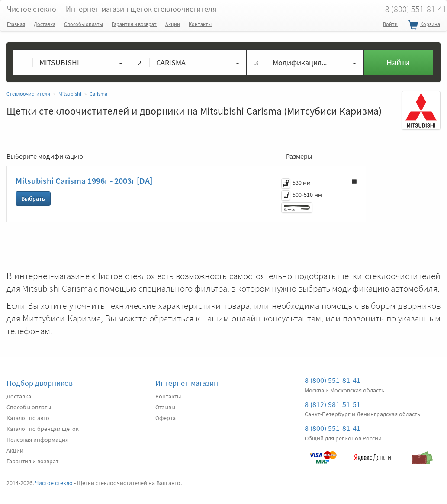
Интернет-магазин (187, 383)
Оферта (166, 418)
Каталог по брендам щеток (43, 429)
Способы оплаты (84, 24)
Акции (173, 24)
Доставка (45, 24)
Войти (390, 24)
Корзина (423, 26)
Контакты (200, 24)
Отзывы (165, 407)
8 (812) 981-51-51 (333, 404)
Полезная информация (37, 440)
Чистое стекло (112, 9)
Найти (398, 62)
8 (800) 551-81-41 (333, 380)
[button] (72, 62)
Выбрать (33, 199)
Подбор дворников (40, 383)
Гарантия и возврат (134, 24)
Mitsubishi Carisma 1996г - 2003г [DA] (84, 181)
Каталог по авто (28, 418)
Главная (16, 24)
